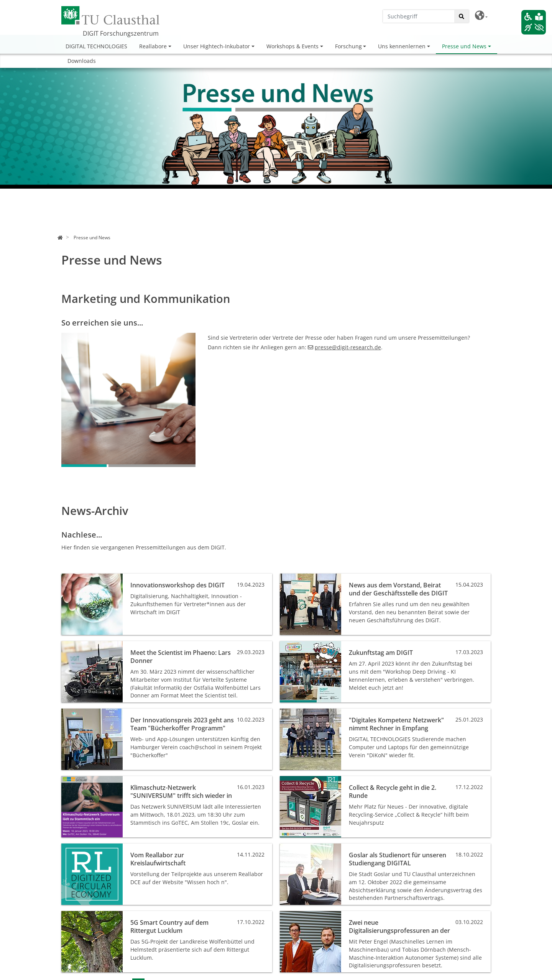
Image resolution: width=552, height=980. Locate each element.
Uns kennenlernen (402, 46)
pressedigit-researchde (348, 347)
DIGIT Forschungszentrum (121, 33)
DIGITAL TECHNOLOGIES (96, 46)
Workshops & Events (292, 46)
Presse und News (464, 46)
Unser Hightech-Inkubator (217, 46)
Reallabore (153, 46)
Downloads (82, 61)
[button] (481, 16)
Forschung (348, 46)
